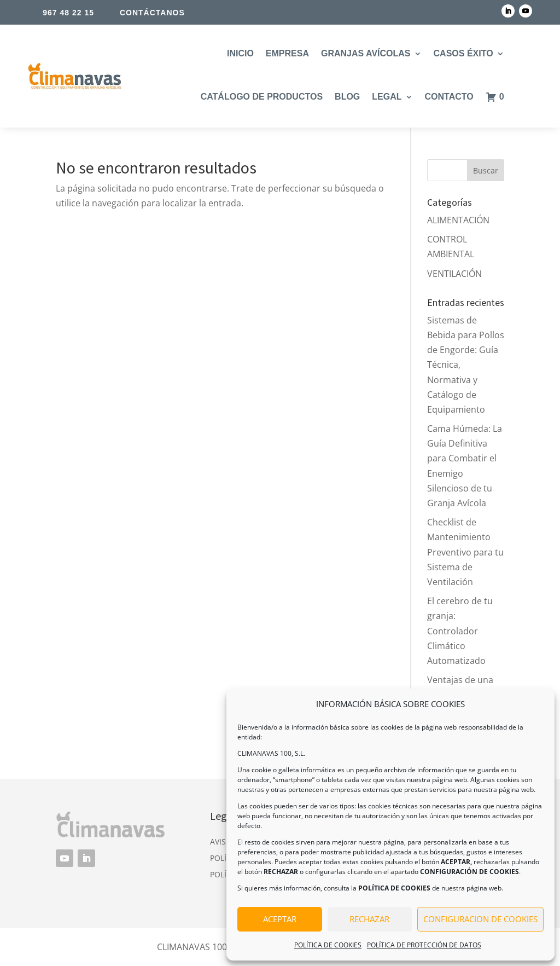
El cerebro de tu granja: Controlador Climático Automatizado (460, 631)
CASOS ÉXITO (463, 53)
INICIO (240, 53)
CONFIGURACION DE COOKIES (480, 919)
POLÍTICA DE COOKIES (328, 945)
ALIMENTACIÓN (458, 220)
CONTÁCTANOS (152, 13)
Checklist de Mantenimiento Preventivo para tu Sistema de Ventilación (465, 552)
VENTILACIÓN (454, 274)
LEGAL (387, 97)
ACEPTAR (280, 919)
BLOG (347, 97)
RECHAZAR (369, 919)
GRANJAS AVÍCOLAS (366, 53)
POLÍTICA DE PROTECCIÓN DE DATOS (424, 945)
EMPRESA (287, 53)
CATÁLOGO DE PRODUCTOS (262, 97)
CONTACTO (449, 97)
